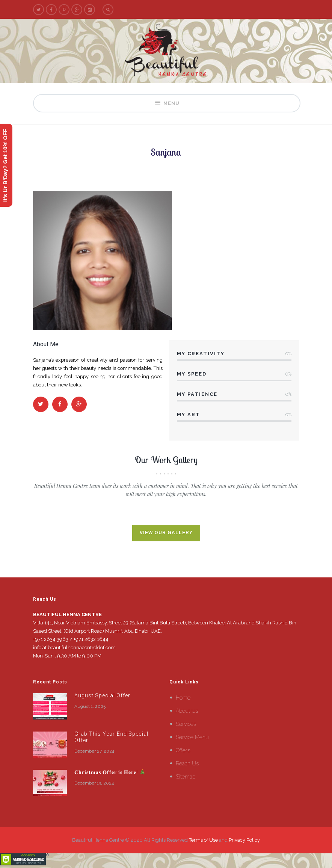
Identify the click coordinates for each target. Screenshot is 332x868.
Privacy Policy (244, 840)
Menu (167, 103)
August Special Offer (102, 695)
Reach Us (187, 763)
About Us (187, 711)
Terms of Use (203, 840)
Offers (183, 750)
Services (186, 724)
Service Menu (192, 737)
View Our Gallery (166, 533)
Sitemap (186, 777)
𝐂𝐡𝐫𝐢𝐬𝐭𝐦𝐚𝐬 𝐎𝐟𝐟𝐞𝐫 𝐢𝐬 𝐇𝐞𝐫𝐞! (110, 772)
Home (183, 698)
